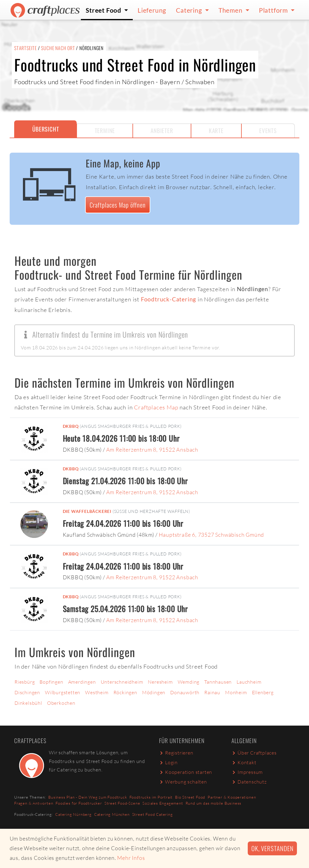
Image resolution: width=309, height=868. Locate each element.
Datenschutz (249, 782)
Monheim (236, 692)
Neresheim (160, 682)
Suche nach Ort (58, 48)
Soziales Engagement (163, 803)
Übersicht (46, 129)
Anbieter (162, 130)
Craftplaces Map (156, 407)
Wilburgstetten (63, 692)
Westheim (97, 692)
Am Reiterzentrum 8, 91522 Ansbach (152, 450)
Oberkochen (61, 703)
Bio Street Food (190, 797)
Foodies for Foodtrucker (79, 803)
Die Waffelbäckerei (87, 511)
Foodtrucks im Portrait (151, 797)
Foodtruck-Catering (169, 299)
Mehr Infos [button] (131, 858)
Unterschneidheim (122, 682)
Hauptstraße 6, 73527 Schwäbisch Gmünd (212, 535)
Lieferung (152, 10)
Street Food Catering (153, 814)
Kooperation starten (186, 772)
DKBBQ (71, 426)
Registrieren (176, 753)
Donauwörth (185, 692)
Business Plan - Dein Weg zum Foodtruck (88, 797)
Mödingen (154, 692)
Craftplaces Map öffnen (118, 205)
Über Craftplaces (254, 753)
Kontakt (244, 762)
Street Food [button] (104, 10)
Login (168, 762)
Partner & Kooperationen (232, 797)
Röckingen (125, 692)
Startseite (25, 48)
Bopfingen (51, 682)
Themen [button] (231, 10)
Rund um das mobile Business (214, 803)
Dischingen (27, 692)
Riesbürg (25, 682)
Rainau (212, 692)
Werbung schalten (183, 782)
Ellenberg (263, 692)
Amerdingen (82, 682)
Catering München (112, 814)
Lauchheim (249, 682)
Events (268, 130)
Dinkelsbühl (28, 703)
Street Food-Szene (122, 803)
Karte (216, 130)
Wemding (189, 682)
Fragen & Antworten (34, 803)
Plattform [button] (274, 10)
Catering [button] (190, 10)
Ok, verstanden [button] (272, 848)
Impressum (247, 772)
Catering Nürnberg (73, 814)
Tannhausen (218, 682)
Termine (105, 130)
